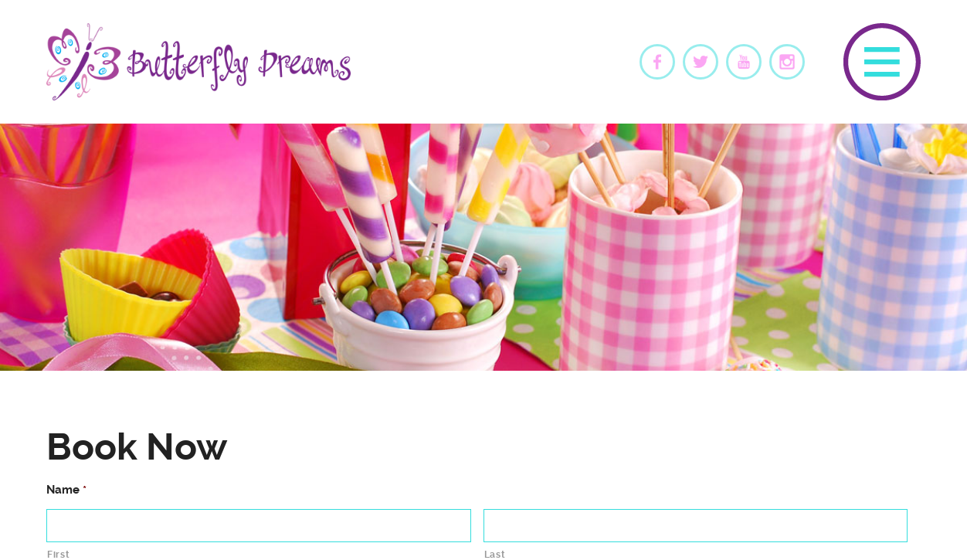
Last (495, 555)
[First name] (259, 526)
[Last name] (696, 526)
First (58, 555)
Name (66, 490)
